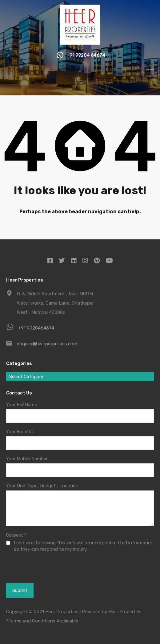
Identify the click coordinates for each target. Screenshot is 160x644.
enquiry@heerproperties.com (47, 344)
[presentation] (40, 567)
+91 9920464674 (36, 328)
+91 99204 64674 (86, 55)
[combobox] (80, 377)
